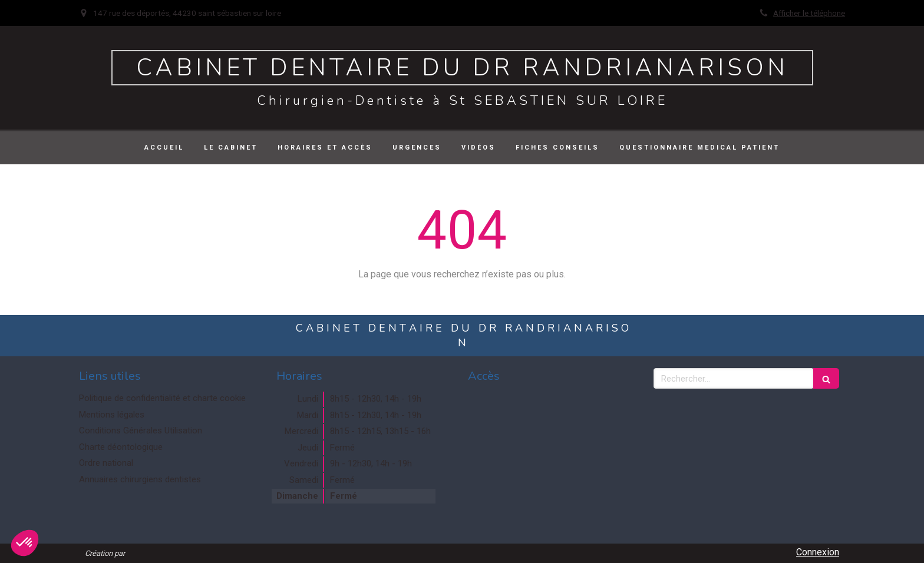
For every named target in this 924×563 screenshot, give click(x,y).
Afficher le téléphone (809, 13)
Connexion (818, 552)
